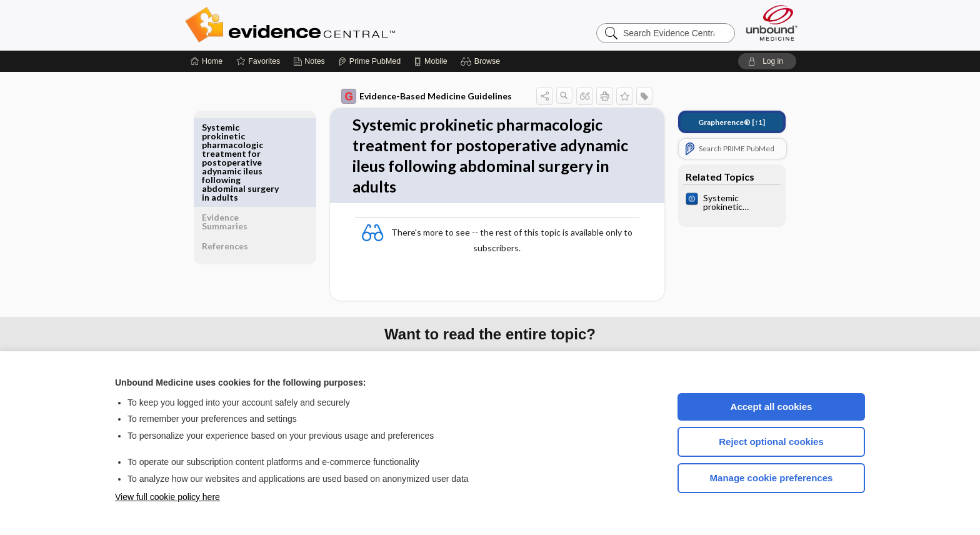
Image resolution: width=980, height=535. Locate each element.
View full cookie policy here (167, 497)
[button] (482, 61)
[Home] (207, 61)
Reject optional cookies (771, 442)
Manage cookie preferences (772, 478)
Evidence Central (340, 25)
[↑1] (723, 122)
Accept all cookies (772, 407)
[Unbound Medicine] (772, 23)
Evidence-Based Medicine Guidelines (418, 96)
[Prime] (369, 61)
